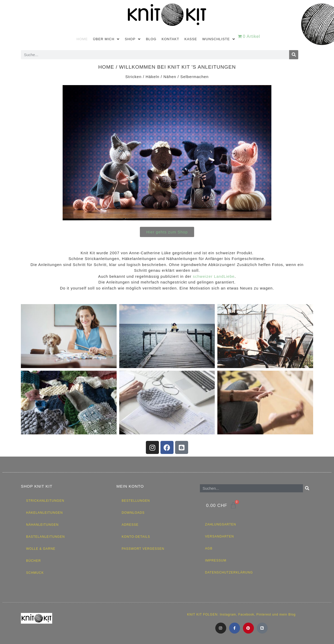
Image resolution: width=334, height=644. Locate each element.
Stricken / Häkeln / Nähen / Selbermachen (167, 77)
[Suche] (294, 55)
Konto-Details (136, 537)
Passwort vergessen (143, 549)
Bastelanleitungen (45, 537)
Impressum (216, 560)
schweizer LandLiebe (214, 276)
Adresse (130, 525)
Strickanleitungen (45, 501)
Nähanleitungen (42, 525)
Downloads (133, 513)
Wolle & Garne (41, 549)
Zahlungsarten (221, 524)
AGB (209, 548)
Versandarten (219, 536)
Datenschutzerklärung (229, 572)
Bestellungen (136, 501)
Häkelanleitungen (44, 513)
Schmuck (35, 573)
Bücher (34, 561)
